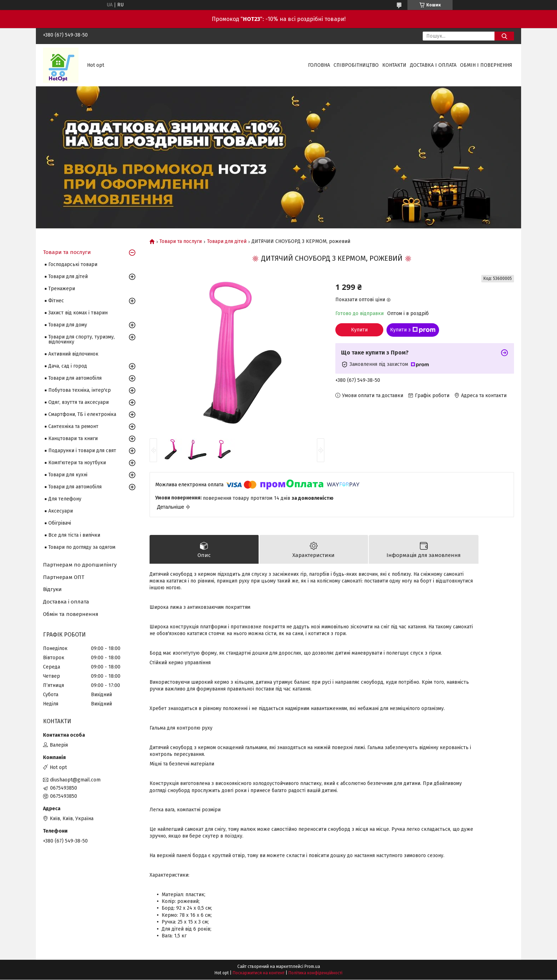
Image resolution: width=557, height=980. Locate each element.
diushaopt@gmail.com (75, 780)
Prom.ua (312, 967)
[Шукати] (504, 36)
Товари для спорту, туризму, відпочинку (82, 339)
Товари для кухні (68, 475)
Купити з (413, 330)
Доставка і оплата (433, 65)
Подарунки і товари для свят (82, 451)
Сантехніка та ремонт (73, 426)
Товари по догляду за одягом (82, 547)
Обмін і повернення (486, 65)
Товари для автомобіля (75, 378)
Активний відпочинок (73, 354)
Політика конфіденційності (315, 973)
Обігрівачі (60, 523)
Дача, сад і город (68, 366)
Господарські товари (73, 264)
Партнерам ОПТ (64, 577)
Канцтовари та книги (73, 438)
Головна (319, 65)
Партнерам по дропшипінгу (80, 565)
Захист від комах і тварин (78, 313)
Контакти (394, 65)
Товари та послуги (181, 242)
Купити (359, 330)
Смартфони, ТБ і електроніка (82, 414)
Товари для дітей (227, 242)
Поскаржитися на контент (259, 973)
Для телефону (65, 499)
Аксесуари (61, 511)
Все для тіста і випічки (74, 535)
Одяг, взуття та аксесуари (79, 402)
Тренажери (62, 289)
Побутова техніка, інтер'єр (80, 390)
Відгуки (52, 589)
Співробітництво (356, 65)
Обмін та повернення (71, 614)
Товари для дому (68, 325)
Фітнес (56, 301)
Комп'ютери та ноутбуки (77, 463)
